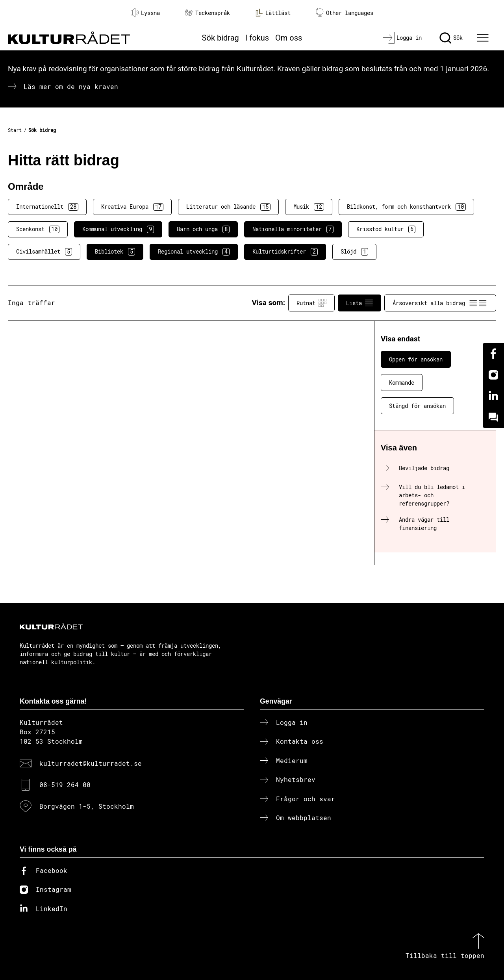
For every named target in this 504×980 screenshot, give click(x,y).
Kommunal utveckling (118, 229)
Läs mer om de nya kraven (71, 86)
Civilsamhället (44, 252)
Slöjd (354, 252)
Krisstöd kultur (386, 229)
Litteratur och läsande (228, 207)
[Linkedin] (493, 396)
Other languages (345, 13)
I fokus (257, 38)
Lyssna (145, 13)
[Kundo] (493, 417)
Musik (309, 207)
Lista (359, 303)
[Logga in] (402, 38)
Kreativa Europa (132, 207)
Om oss (289, 38)
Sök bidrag (220, 38)
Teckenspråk (208, 13)
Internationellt (47, 207)
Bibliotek (115, 252)
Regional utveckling (194, 252)
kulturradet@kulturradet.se (91, 763)
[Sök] (451, 38)
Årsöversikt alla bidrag (440, 303)
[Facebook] (493, 354)
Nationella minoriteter (293, 229)
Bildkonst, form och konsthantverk (406, 207)
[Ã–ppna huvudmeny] (484, 38)
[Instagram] (493, 375)
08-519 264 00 (65, 785)
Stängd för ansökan (417, 406)
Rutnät (311, 303)
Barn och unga (203, 229)
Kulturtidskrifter (285, 252)
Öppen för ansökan (416, 359)
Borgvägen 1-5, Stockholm (87, 806)
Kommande (402, 383)
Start (15, 130)
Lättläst (273, 13)
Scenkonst (38, 229)
